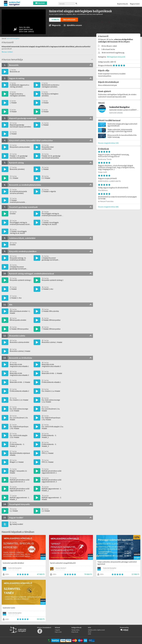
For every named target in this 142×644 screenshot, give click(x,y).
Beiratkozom (69, 20)
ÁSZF (90, 632)
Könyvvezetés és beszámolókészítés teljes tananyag (122, 136)
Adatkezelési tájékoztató (96, 630)
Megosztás (55, 25)
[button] (7, 52)
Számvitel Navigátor (13, 38)
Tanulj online (75, 630)
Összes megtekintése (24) (108, 143)
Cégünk (57, 630)
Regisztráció (135, 4)
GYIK (89, 634)
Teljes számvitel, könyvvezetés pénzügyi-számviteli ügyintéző (120, 130)
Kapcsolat (58, 632)
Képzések (40, 3)
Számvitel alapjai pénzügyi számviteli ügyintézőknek (122, 125)
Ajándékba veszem (73, 25)
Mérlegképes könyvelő (116, 57)
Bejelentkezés (123, 4)
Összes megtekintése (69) (108, 207)
